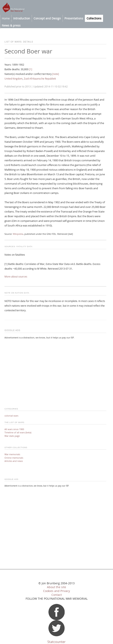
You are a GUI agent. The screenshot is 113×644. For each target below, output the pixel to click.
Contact (57, 595)
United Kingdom (14, 79)
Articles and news (14, 461)
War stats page (12, 436)
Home (6, 18)
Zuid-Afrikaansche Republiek (40, 79)
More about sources (16, 277)
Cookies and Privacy (57, 591)
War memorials (12, 454)
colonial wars (11, 416)
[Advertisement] (55, 371)
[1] (31, 69)
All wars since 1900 (14, 429)
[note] (56, 74)
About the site (57, 587)
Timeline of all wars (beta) (18, 432)
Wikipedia (18, 234)
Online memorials (14, 458)
